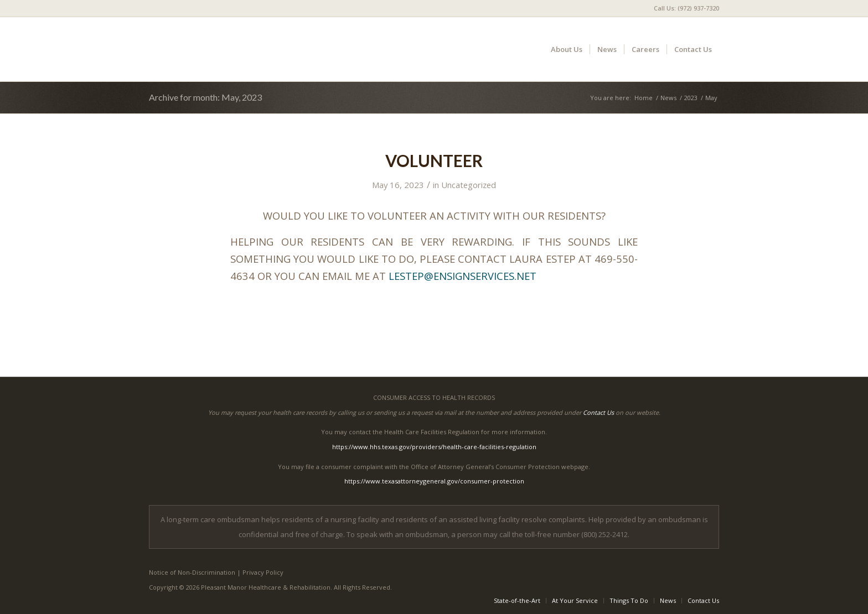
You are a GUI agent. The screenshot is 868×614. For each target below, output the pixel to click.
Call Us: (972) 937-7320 (686, 8)
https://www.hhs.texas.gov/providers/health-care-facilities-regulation (434, 447)
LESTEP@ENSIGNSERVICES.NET (463, 276)
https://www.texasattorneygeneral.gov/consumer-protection (434, 481)
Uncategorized (469, 185)
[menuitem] (684, 8)
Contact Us (598, 412)
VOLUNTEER (434, 160)
